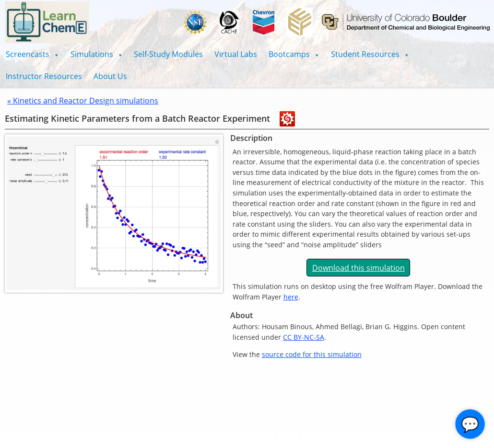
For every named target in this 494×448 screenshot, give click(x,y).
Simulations (97, 54)
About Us (110, 76)
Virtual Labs (236, 54)
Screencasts (32, 54)
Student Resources (370, 54)
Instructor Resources (44, 76)
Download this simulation (359, 268)
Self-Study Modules (168, 54)
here (291, 297)
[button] (32, 54)
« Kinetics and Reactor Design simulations (83, 101)
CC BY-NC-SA (304, 337)
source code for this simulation (312, 354)
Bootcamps (294, 54)
